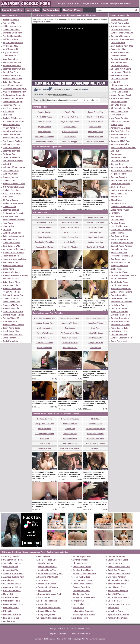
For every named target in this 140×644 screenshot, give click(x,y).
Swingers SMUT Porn (12, 33)
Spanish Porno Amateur (13, 253)
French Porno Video (12, 128)
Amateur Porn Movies (12, 79)
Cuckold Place (9, 207)
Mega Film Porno (10, 239)
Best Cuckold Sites (11, 151)
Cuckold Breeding (11, 190)
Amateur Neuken (10, 177)
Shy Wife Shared (10, 52)
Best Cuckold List (11, 210)
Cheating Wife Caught (13, 102)
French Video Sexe (11, 292)
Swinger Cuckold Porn (12, 10)
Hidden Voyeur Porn (12, 26)
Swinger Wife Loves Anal (14, 167)
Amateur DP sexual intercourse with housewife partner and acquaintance (44, 504)
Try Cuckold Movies (12, 46)
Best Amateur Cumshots (14, 95)
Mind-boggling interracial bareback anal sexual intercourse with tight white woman (68, 173)
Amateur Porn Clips (12, 308)
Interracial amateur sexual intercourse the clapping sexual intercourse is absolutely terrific (44, 274)
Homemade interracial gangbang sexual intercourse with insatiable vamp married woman (94, 375)
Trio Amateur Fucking (12, 141)
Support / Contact (58, 633)
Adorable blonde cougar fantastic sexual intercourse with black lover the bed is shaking (94, 203)
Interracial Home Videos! (14, 220)
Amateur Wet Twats (11, 272)
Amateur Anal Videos (12, 138)
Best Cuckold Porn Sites (14, 69)
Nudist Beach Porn (11, 148)
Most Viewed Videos (72, 10)
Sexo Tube (7, 115)
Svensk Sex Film (10, 72)
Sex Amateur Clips (11, 285)
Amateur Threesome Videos (15, 275)
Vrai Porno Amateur (11, 108)
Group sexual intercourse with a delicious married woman (44, 403)
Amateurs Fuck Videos (13, 266)
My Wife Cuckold (10, 49)
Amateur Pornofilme (12, 289)
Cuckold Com (9, 180)
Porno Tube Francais (12, 193)
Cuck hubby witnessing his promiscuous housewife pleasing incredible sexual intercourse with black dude (94, 475)
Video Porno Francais (12, 131)
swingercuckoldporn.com (45, 639)
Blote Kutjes (8, 226)
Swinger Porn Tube (11, 144)
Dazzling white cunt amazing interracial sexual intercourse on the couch (94, 404)
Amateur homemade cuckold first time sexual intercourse (69, 302)
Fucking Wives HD (11, 318)
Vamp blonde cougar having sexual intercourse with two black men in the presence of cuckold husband (94, 304)
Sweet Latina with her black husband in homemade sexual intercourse (44, 374)
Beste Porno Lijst (10, 341)
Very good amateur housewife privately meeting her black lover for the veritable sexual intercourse (44, 173)
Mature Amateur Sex (12, 62)
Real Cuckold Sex (11, 256)
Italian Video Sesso (11, 125)
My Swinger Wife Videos (14, 249)
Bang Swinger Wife (11, 246)
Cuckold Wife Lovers (12, 118)
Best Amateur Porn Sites (14, 213)
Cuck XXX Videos (11, 174)
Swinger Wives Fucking (13, 315)
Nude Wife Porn (10, 321)
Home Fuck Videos (11, 105)
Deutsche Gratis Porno (13, 312)
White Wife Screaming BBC (15, 89)
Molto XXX (7, 164)
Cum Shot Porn (10, 56)
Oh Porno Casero (10, 200)
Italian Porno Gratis (11, 328)
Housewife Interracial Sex (14, 259)
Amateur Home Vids (12, 75)
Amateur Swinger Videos (63, 95)
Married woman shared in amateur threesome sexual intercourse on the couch (68, 374)
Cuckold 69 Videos (11, 30)
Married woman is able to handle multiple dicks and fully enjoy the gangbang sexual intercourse (44, 304)
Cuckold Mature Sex (12, 233)
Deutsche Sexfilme (11, 157)
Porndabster (8, 112)
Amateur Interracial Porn (14, 184)
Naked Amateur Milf (11, 134)
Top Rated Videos (51, 10)
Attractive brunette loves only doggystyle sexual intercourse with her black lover (95, 172)
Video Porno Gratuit (12, 66)
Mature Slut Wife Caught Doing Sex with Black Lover (70, 503)
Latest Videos (33, 10)
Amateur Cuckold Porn (13, 98)
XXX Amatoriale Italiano (13, 187)
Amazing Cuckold (11, 20)
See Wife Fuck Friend (12, 85)
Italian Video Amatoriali (13, 236)
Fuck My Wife (9, 23)
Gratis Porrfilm (9, 338)
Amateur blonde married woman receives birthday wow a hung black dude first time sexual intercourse (44, 203)
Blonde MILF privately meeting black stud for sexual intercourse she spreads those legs (69, 203)
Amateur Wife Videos (12, 305)
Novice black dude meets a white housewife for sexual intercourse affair (68, 404)
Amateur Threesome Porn (14, 92)
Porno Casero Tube (11, 302)
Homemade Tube (10, 216)
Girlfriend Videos (10, 39)
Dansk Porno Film (11, 331)
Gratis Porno (8, 269)
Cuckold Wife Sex (11, 298)
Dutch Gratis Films (11, 282)
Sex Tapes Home (10, 262)
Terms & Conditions (81, 633)
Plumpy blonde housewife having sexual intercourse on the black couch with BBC (69, 474)
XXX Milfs (7, 230)
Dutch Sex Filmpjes (11, 82)
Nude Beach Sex (10, 59)
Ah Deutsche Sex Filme (13, 121)
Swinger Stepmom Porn (13, 295)
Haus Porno (8, 223)
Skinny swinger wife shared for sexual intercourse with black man (95, 504)
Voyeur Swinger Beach (13, 43)
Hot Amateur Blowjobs (13, 161)
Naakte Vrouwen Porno (13, 203)
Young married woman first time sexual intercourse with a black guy (95, 273)
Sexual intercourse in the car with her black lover (69, 272)
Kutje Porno (8, 197)
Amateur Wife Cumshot (13, 325)
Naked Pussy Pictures (13, 335)
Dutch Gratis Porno (11, 243)
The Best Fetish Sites (12, 36)
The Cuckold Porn (11, 171)
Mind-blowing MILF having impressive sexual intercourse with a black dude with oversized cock (44, 475)
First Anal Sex (9, 154)
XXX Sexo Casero (11, 279)
